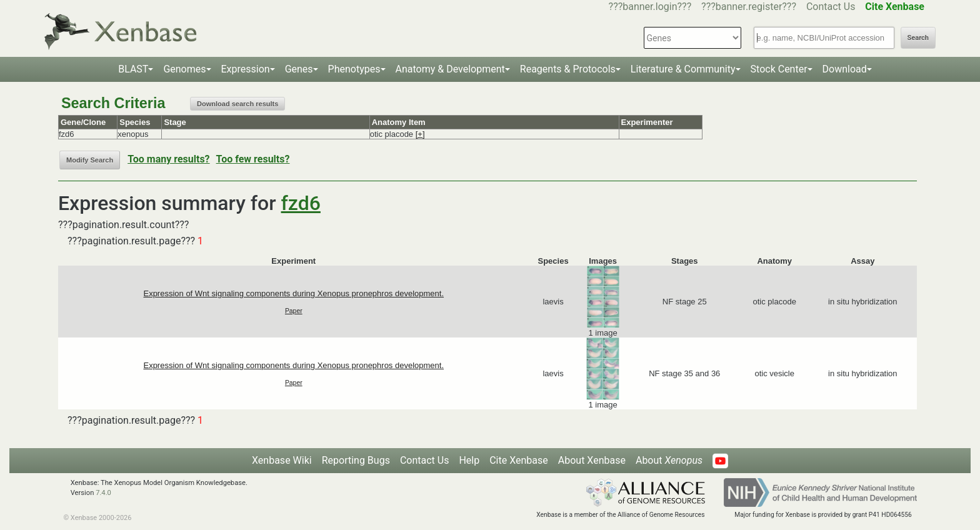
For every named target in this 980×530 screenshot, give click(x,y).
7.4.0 (103, 493)
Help (469, 460)
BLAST (133, 69)
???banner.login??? (650, 7)
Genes (299, 69)
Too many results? (168, 159)
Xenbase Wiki (282, 460)
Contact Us (831, 7)
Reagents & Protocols (568, 69)
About (669, 460)
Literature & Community (683, 69)
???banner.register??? (749, 7)
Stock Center (779, 69)
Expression (246, 69)
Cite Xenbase (519, 460)
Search (918, 38)
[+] (420, 134)
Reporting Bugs (356, 460)
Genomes (184, 69)
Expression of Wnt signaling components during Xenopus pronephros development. (293, 293)
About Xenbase (592, 460)
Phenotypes (354, 69)
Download (845, 69)
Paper (294, 311)
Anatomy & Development (450, 69)
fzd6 (301, 203)
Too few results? (253, 159)
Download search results (237, 104)
